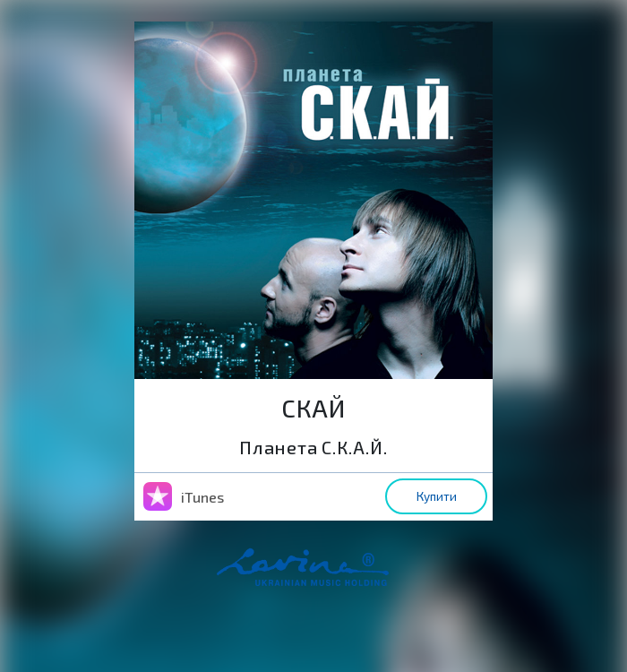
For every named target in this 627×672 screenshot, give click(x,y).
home (331, 576)
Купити (437, 496)
